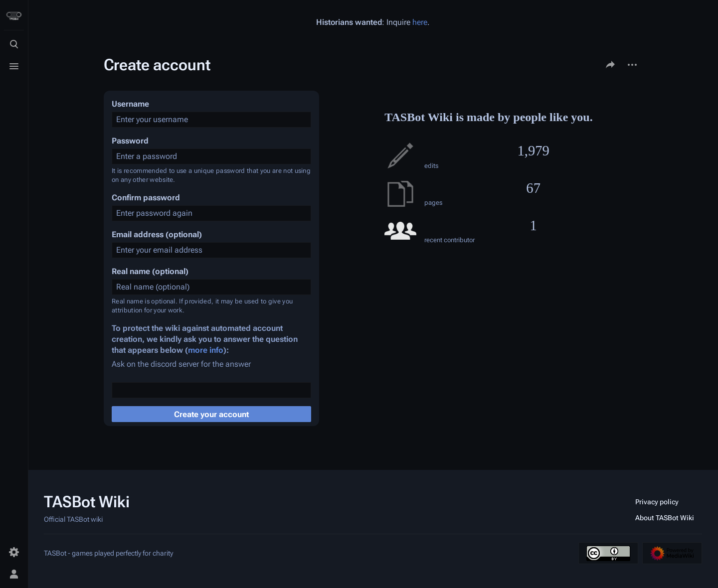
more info (206, 350)
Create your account (211, 414)
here (420, 22)
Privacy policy (657, 502)
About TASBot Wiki (665, 518)
